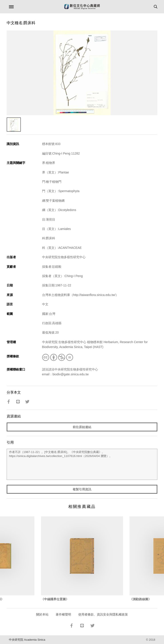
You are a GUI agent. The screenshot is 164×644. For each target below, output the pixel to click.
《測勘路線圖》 (141, 599)
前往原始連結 (82, 427)
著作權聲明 (63, 614)
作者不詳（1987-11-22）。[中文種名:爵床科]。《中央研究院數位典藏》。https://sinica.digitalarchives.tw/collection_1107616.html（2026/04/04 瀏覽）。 (82, 464)
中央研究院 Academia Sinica (27, 640)
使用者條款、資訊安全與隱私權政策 (103, 614)
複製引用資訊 (82, 489)
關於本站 (42, 614)
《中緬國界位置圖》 (55, 599)
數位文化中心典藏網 (82, 7)
